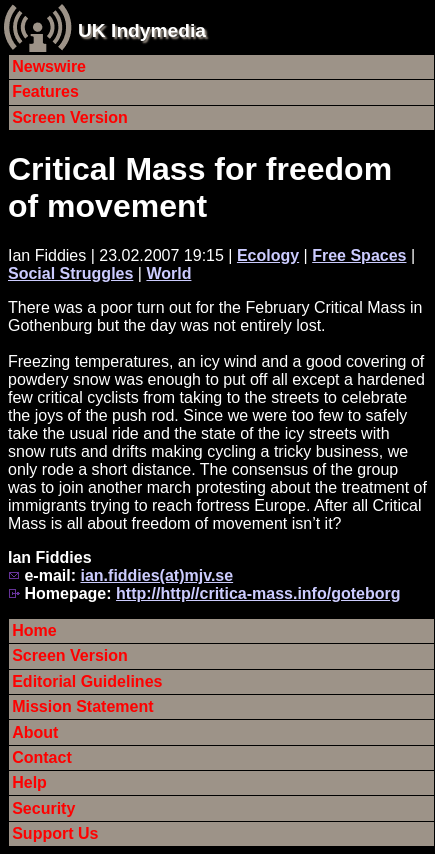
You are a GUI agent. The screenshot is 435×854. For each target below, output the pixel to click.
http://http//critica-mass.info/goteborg (258, 593)
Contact (42, 757)
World (168, 273)
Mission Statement (82, 706)
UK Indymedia (142, 30)
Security (43, 808)
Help (29, 782)
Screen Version (70, 117)
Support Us (55, 833)
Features (45, 91)
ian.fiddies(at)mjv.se (156, 575)
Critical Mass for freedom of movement (200, 187)
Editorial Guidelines (87, 681)
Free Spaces (359, 255)
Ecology (268, 255)
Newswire (49, 66)
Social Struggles (70, 273)
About (35, 732)
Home (34, 630)
